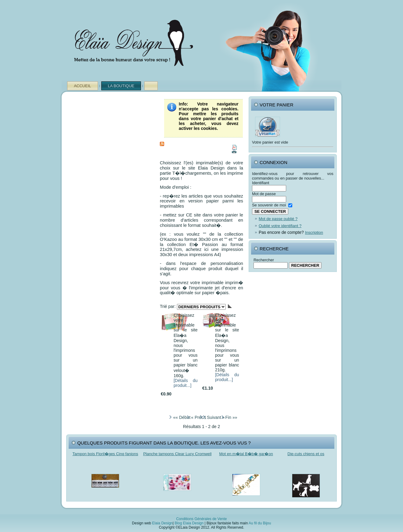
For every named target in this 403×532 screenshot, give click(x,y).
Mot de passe (264, 194)
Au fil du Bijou (260, 523)
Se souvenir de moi (269, 205)
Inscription (314, 232)
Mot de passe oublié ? (278, 219)
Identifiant (261, 183)
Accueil (82, 86)
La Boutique (121, 86)
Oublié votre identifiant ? (280, 226)
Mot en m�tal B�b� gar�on (246, 454)
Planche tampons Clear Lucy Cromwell (177, 454)
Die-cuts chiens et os (306, 454)
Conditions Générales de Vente (201, 519)
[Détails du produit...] (186, 383)
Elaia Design (162, 523)
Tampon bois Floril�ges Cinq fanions (105, 454)
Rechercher (264, 260)
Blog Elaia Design (189, 523)
